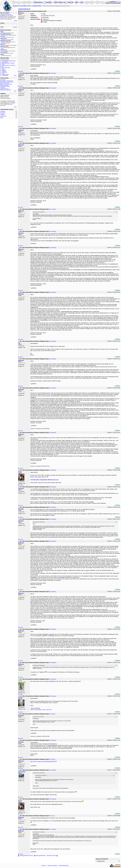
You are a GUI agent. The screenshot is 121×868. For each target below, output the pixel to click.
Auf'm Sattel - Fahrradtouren (7, 81)
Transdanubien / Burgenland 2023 (44, 480)
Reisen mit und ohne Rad (6, 84)
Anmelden (113, 2)
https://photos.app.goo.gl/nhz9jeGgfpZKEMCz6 (44, 762)
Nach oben (21, 71)
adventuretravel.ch (4, 89)
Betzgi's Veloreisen (5, 85)
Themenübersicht (40, 856)
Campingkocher (5, 74)
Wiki (82, 2)
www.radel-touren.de (5, 86)
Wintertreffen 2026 (6, 68)
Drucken (117, 71)
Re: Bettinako (53, 73)
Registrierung (38, 2)
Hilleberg (4, 71)
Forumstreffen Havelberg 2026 (9, 61)
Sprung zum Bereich (102, 859)
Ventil (3, 73)
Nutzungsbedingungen (64, 866)
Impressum (44, 866)
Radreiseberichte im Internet (8, 63)
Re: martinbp (52, 209)
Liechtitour (3, 88)
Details (15, 21)
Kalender (49, 2)
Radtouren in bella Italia (6, 90)
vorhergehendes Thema (25, 856)
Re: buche (52, 816)
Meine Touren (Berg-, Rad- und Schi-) (41, 710)
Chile (3, 69)
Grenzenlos (3, 80)
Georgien (4, 70)
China (3, 64)
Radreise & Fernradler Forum (22, 6)
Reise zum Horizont (5, 83)
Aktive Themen (59, 2)
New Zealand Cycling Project (7, 82)
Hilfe (76, 2)
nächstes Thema (52, 856)
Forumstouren (5, 62)
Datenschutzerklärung (52, 866)
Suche (70, 2)
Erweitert (15, 27)
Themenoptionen (24, 9)
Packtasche (4, 72)
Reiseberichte (37, 6)
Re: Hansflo (52, 714)
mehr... (15, 76)
